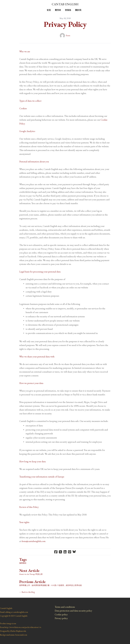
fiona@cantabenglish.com (34, 541)
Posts (68, 35)
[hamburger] (8, 4)
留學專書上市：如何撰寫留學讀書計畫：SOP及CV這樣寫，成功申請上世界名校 (51, 585)
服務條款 (23, 563)
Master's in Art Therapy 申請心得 (31, 574)
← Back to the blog (27, 592)
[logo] (65, 4)
